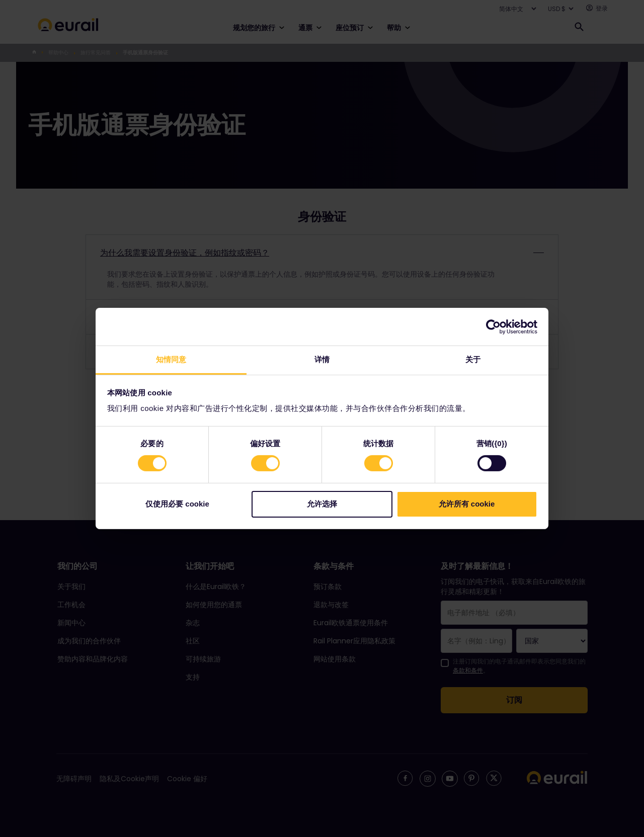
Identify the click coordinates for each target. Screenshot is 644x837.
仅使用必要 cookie (177, 504)
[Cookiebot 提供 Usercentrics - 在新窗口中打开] (493, 326)
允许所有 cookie (467, 504)
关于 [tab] (473, 359)
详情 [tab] (322, 359)
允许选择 (322, 504)
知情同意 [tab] (171, 359)
